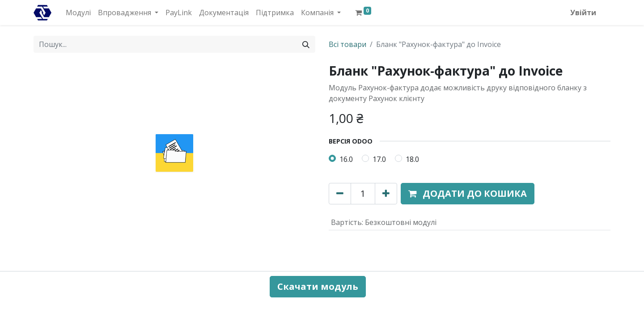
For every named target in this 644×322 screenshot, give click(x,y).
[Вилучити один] (340, 194)
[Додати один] (386, 194)
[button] (468, 194)
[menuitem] (78, 13)
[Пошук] (306, 44)
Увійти (583, 13)
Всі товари (347, 44)
